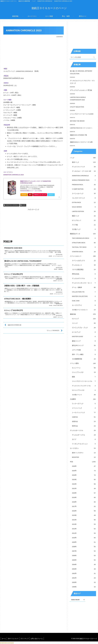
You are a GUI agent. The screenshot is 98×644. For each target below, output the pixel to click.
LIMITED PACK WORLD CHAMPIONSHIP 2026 (78, 99)
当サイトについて (13, 639)
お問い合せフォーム (37, 639)
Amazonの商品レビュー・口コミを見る (32, 191)
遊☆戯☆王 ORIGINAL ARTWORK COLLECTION (81, 72)
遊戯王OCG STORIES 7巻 (78, 135)
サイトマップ (25, 639)
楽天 (30, 195)
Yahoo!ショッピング (41, 195)
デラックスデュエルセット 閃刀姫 (81, 90)
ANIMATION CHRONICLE (11, 205)
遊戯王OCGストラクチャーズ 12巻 (81, 142)
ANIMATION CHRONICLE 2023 (13, 175)
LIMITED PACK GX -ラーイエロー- (81, 128)
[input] (83, 57)
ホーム (4, 639)
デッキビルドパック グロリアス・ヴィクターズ (82, 82)
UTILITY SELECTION (77, 107)
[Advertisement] (33, 52)
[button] (94, 57)
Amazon (24, 195)
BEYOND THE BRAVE (77, 121)
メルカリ (51, 195)
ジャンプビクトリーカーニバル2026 (82, 114)
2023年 (23, 205)
